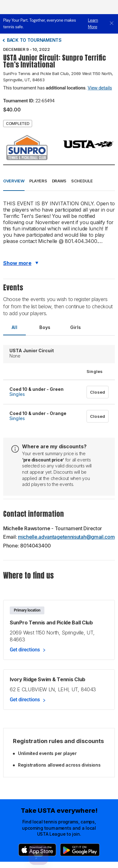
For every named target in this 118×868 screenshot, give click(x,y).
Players (38, 181)
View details (100, 88)
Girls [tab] (76, 327)
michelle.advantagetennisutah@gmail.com (66, 537)
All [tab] (14, 327)
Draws (59, 181)
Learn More (93, 24)
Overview (14, 181)
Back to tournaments (34, 40)
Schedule (82, 181)
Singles (17, 394)
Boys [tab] (45, 327)
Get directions (25, 650)
